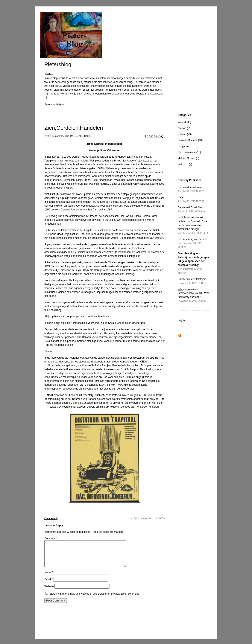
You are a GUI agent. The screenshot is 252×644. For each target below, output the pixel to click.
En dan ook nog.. (155, 136)
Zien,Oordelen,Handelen (74, 128)
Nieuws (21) (185, 128)
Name (49, 577)
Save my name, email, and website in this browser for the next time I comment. (94, 599)
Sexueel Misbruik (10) (190, 140)
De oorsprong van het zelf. (193, 243)
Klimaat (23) (185, 134)
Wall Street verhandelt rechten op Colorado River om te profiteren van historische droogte (194, 225)
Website (49, 592)
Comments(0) (51, 518)
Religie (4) (184, 146)
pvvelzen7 (59, 136)
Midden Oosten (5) (188, 158)
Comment (51, 538)
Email (49, 585)
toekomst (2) (185, 164)
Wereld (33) (184, 122)
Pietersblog (58, 64)
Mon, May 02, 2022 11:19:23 (78, 136)
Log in (181, 320)
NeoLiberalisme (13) (189, 152)
